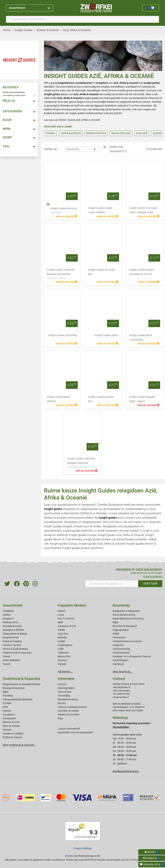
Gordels (7, 703)
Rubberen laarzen (13, 737)
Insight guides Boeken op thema (104, 539)
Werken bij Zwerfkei (68, 715)
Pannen (7, 730)
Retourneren (65, 692)
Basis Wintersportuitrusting (128, 619)
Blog (60, 718)
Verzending (64, 696)
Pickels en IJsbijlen (13, 734)
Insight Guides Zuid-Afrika (63, 335)
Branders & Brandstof (125, 626)
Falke (61, 649)
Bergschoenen (11, 637)
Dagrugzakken (121, 630)
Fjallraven (63, 653)
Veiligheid (8, 611)
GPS (5, 707)
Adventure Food (67, 626)
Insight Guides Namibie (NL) (101, 399)
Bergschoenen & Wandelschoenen (22, 684)
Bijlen (116, 622)
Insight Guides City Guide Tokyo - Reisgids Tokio (143, 210)
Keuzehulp (121, 605)
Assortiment (30, 8)
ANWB (61, 630)
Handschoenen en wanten (127, 641)
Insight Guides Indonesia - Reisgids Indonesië (82, 463)
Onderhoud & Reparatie (21, 679)
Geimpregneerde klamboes (18, 699)
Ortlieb (61, 641)
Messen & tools (11, 722)
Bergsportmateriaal (14, 688)
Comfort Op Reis (12, 645)
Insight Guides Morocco (64, 211)
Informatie (66, 679)
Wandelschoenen (12, 626)
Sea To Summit (66, 619)
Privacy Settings (83, 848)
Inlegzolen (118, 645)
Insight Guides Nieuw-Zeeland (59, 399)
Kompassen (9, 718)
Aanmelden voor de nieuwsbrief (75, 732)
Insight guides (152, 83)
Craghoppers (65, 645)
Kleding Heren (10, 622)
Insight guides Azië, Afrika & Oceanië (121, 535)
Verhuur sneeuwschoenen (72, 707)
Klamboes (118, 664)
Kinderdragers (121, 660)
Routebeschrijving (68, 699)
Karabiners (9, 715)
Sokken (7, 615)
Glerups (62, 664)
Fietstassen (119, 637)
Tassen (7, 664)
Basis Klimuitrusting (124, 615)
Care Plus (63, 634)
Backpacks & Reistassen (126, 611)
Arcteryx (62, 660)
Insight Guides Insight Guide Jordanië (100, 210)
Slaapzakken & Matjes (15, 634)
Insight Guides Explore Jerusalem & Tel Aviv (142, 272)
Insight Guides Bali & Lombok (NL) (141, 338)
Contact (62, 684)
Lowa (61, 615)
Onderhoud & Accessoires (17, 653)
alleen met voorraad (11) (118, 149)
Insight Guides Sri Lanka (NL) (101, 272)
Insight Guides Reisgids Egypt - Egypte (142, 399)
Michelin (62, 637)
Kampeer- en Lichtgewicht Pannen (132, 656)
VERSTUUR (150, 584)
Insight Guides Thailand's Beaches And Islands (62, 274)
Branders (8, 696)
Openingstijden (66, 688)
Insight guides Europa (83, 535)
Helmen (7, 711)
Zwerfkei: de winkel (68, 711)
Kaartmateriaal (121, 653)
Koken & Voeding (12, 641)
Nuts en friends (11, 726)
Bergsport (8, 619)
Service (62, 703)
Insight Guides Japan (106, 335)
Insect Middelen (11, 660)
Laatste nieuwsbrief (69, 729)
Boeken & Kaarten (55, 518)
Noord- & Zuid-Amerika (15, 649)
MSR (60, 622)
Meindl (61, 611)
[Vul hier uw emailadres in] (112, 584)
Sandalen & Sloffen (13, 630)
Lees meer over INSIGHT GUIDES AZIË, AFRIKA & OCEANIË (72, 120)
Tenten (6, 656)
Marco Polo (64, 656)
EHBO (116, 634)
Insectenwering (121, 649)
